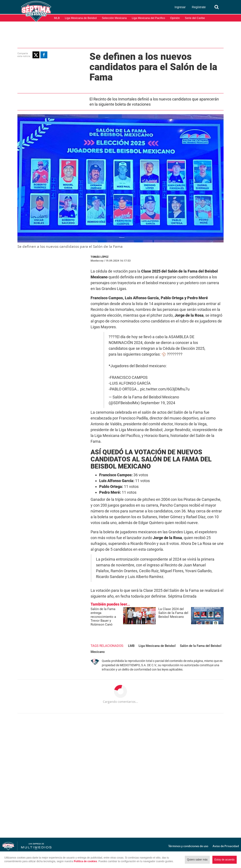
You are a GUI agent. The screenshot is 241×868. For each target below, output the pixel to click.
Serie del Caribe (195, 18)
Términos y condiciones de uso (188, 846)
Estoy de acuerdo (225, 860)
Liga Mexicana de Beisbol (81, 18)
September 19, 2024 (158, 403)
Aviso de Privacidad (226, 846)
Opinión (175, 18)
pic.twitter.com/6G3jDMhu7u (165, 389)
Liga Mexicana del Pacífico (148, 18)
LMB (131, 646)
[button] (36, 55)
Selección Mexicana (114, 18)
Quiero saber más (197, 860)
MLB (57, 18)
